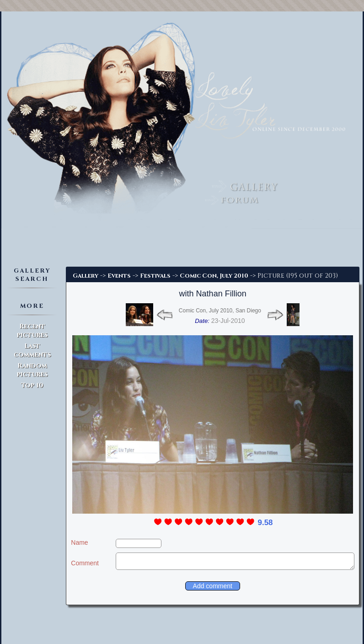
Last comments (32, 350)
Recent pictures (32, 331)
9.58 (265, 523)
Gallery (86, 276)
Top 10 (32, 385)
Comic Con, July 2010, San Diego (220, 311)
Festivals (155, 276)
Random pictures (32, 370)
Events (119, 276)
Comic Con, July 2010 (214, 276)
